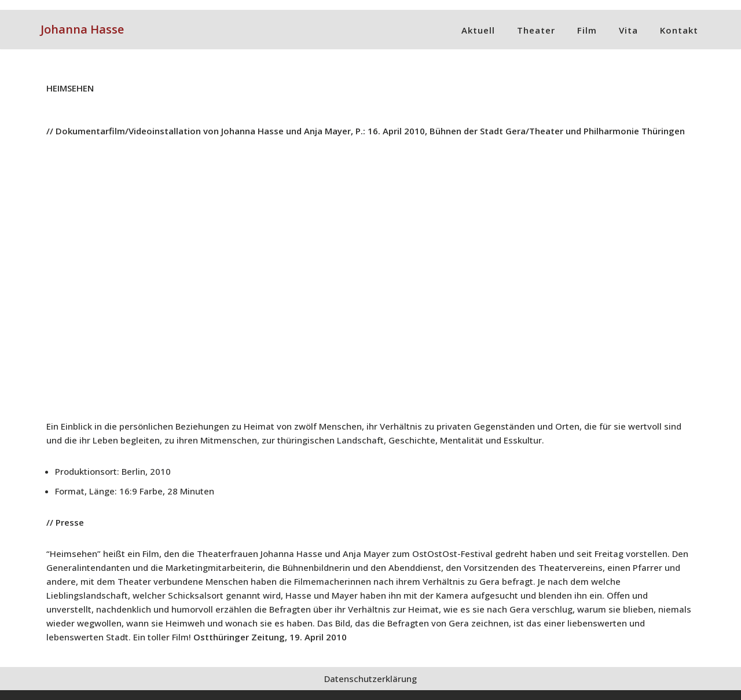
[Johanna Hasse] (82, 30)
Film (587, 30)
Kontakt (679, 30)
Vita (628, 30)
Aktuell (478, 30)
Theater (536, 30)
